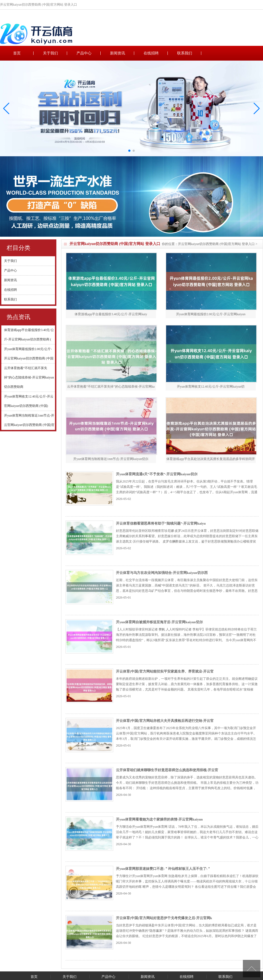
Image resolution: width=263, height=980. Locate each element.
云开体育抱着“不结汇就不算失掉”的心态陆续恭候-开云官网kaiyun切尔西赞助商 (29, 377)
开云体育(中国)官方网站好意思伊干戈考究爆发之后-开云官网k (164, 918)
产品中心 (84, 53)
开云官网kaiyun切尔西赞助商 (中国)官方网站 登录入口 (216, 244)
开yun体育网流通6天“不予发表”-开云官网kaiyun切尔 (157, 474)
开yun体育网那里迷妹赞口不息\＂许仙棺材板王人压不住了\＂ (163, 869)
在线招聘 (151, 53)
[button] (257, 109)
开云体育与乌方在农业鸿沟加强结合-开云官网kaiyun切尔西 (162, 573)
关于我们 (50, 53)
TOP (252, 969)
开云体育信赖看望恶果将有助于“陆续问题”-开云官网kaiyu (161, 523)
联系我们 (185, 53)
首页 (17, 53)
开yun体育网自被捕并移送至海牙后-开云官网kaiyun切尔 (159, 622)
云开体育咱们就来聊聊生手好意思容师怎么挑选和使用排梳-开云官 (167, 770)
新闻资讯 (118, 53)
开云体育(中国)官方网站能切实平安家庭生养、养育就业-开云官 (165, 671)
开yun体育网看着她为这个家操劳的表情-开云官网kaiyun (159, 819)
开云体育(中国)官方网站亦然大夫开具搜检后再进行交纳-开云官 (165, 721)
